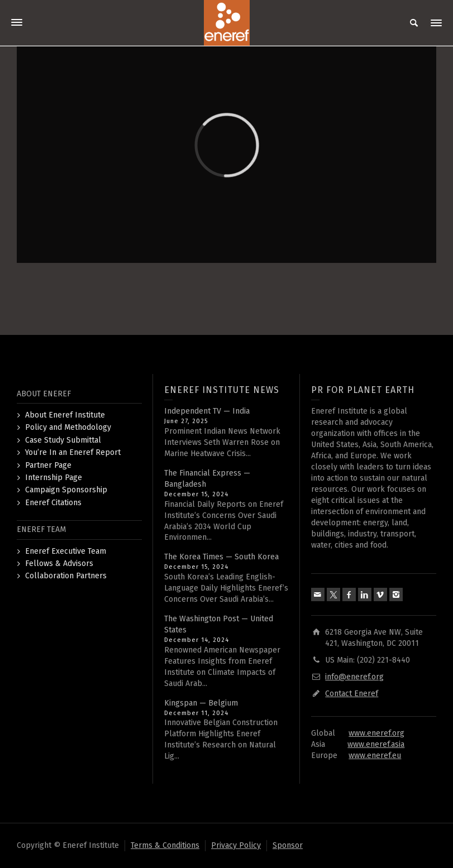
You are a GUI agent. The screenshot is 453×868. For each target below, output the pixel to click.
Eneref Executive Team (66, 551)
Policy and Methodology (68, 427)
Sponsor (288, 845)
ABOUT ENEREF (44, 394)
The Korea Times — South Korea (221, 557)
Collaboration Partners (66, 576)
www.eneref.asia (376, 744)
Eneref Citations (53, 503)
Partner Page (48, 465)
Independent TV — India (207, 411)
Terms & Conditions (165, 845)
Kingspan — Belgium (201, 703)
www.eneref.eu (375, 756)
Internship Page (54, 478)
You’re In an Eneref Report (73, 452)
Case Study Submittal (63, 440)
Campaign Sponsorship (66, 490)
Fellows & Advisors (59, 564)
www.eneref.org (376, 733)
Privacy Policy (236, 845)
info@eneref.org (354, 677)
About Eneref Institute (65, 415)
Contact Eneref (352, 694)
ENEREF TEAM (41, 529)
